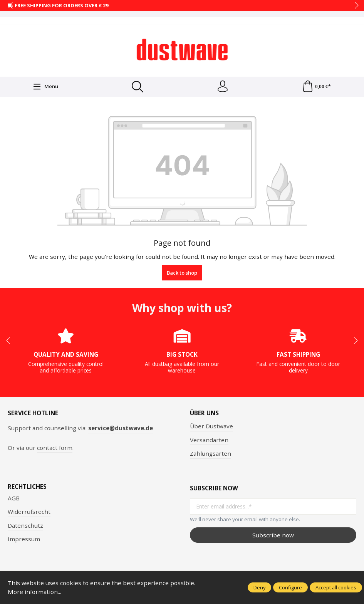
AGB (14, 498)
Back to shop (182, 273)
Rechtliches (27, 487)
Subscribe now (273, 535)
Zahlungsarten (211, 453)
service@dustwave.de (121, 428)
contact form (55, 448)
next (354, 6)
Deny (259, 587)
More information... (34, 592)
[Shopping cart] (317, 87)
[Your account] (223, 87)
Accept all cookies (336, 587)
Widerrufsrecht (29, 512)
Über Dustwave (211, 426)
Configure (290, 587)
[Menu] (45, 87)
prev (12, 6)
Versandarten (209, 440)
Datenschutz (25, 525)
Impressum (24, 539)
